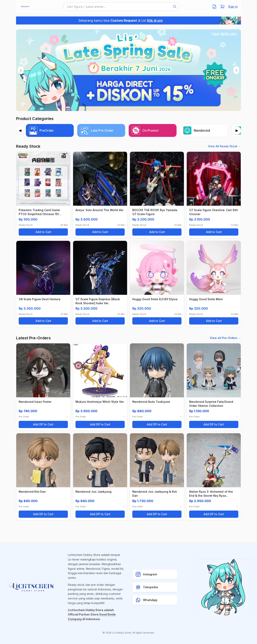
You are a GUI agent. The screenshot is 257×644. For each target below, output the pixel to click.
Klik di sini (155, 20)
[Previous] (20, 130)
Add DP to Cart (43, 424)
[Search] (175, 7)
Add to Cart (43, 232)
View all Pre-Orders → (225, 338)
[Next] (237, 130)
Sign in (233, 7)
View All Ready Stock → (224, 146)
